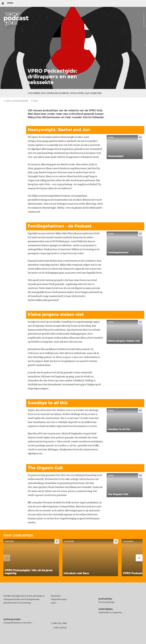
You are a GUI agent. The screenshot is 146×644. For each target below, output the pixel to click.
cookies (56, 628)
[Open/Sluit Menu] (3, 3)
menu (10, 3)
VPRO (65, 623)
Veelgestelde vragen (59, 599)
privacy (64, 628)
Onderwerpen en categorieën (110, 613)
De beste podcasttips (106, 602)
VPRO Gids (57, 623)
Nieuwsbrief (56, 596)
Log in (53, 603)
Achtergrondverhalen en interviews (17, 623)
